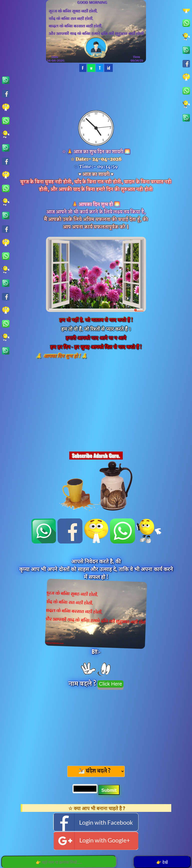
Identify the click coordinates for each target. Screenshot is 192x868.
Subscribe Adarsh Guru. (96, 456)
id (108, 68)
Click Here (110, 684)
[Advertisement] (96, 726)
